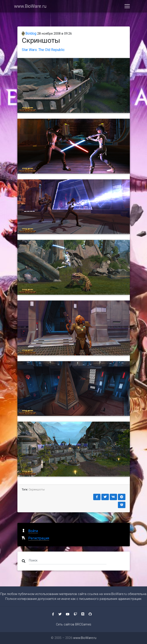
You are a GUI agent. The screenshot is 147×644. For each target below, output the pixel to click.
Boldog (29, 33)
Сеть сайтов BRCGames (74, 624)
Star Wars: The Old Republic (43, 50)
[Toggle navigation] (127, 7)
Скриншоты (37, 489)
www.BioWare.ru (30, 7)
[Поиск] (68, 560)
